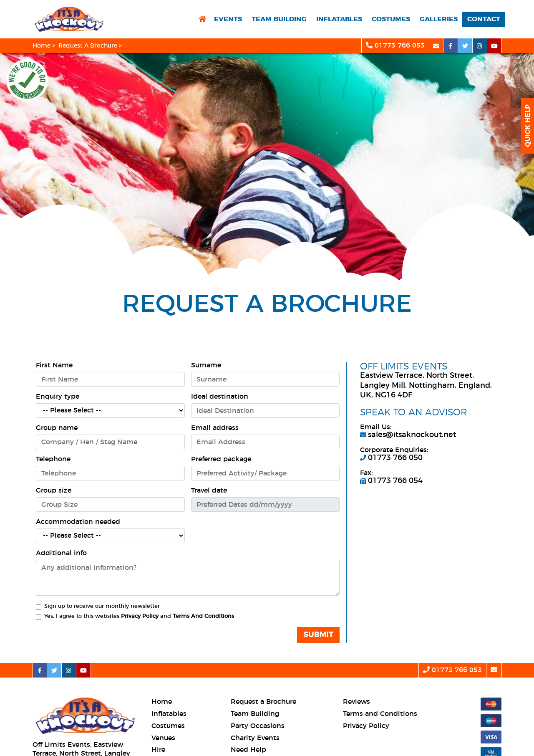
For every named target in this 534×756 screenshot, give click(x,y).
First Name (54, 365)
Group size (54, 491)
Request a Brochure (263, 702)
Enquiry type (58, 397)
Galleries (439, 19)
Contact (484, 19)
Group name (57, 428)
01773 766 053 (395, 45)
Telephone (53, 459)
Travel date (209, 491)
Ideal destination (220, 397)
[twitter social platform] (465, 46)
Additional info (61, 553)
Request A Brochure (88, 46)
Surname (206, 365)
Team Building (279, 19)
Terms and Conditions (380, 714)
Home (42, 46)
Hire (158, 750)
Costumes (391, 19)
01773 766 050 (391, 458)
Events (228, 19)
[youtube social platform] (495, 46)
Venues (163, 738)
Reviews (356, 702)
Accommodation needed (78, 522)
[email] (436, 46)
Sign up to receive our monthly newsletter (102, 606)
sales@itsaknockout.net (408, 435)
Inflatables (339, 19)
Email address (215, 428)
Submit (318, 635)
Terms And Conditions (203, 616)
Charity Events (255, 738)
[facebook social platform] (451, 46)
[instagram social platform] (480, 46)
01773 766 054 (391, 481)
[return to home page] (202, 19)
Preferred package (221, 459)
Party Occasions (258, 726)
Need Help (248, 750)
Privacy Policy (140, 616)
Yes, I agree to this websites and (139, 616)
